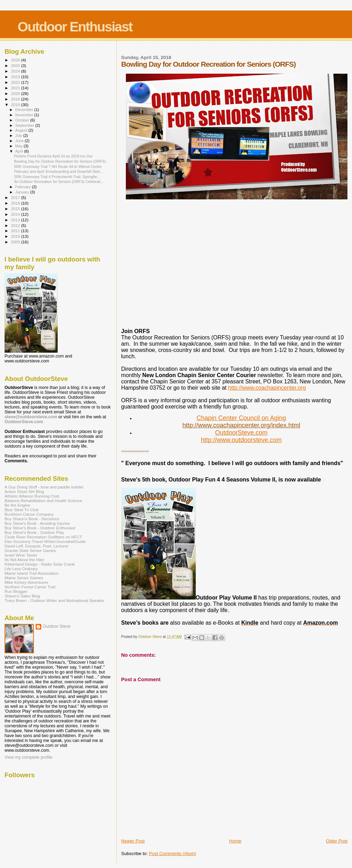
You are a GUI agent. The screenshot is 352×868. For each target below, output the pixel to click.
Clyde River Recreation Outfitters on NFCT (43, 537)
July (19, 135)
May (20, 146)
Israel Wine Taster (21, 555)
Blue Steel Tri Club (21, 510)
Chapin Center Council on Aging (241, 418)
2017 (16, 197)
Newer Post (133, 841)
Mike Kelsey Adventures (26, 582)
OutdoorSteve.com (241, 433)
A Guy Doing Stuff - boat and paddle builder (44, 487)
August (22, 130)
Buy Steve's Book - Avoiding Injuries (37, 523)
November (25, 115)
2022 (16, 82)
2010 (16, 236)
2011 (16, 231)
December (25, 110)
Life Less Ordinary (21, 569)
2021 (16, 88)
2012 (16, 225)
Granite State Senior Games (30, 550)
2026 (16, 60)
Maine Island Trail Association (31, 573)
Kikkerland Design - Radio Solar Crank (40, 564)
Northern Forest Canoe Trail (30, 587)
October (23, 120)
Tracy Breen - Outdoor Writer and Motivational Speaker (55, 600)
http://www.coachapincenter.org (267, 388)
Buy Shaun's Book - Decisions (32, 519)
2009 (16, 242)
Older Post (337, 841)
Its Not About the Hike (24, 560)
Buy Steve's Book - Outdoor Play (34, 532)
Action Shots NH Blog (24, 491)
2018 (16, 105)
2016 (16, 203)
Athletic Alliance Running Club (32, 496)
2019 (16, 99)
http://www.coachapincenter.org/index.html (241, 425)
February (24, 187)
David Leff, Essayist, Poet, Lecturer (37, 546)
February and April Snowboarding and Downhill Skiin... (59, 171)
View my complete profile (28, 757)
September (26, 125)
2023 (16, 77)
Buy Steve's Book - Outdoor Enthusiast (40, 528)
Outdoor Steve (57, 626)
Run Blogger (16, 591)
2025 (16, 65)
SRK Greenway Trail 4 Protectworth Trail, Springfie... (57, 177)
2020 (16, 93)
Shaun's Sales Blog (22, 596)
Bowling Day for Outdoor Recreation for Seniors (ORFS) (60, 161)
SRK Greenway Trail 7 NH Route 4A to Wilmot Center (58, 167)
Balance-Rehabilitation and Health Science (43, 501)
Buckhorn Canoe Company (29, 514)
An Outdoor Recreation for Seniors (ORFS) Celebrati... (59, 182)
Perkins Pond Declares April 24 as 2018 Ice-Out (53, 156)
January (23, 192)
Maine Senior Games (24, 578)
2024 (16, 71)
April (20, 151)
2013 (16, 220)
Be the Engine (17, 505)
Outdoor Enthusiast (75, 27)
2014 (16, 214)
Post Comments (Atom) (173, 854)
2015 (16, 209)
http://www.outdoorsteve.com (241, 440)
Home (235, 841)
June (20, 141)
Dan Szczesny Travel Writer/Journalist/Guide (45, 541)
